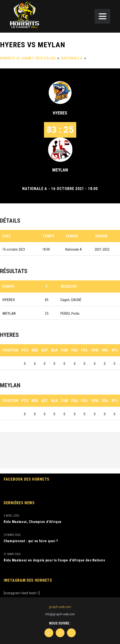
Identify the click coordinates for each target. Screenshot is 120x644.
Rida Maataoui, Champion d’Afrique (33, 522)
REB (35, 350)
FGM (64, 350)
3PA (105, 350)
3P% (115, 350)
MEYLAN (60, 170)
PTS (25, 350)
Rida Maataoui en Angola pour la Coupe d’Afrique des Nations (54, 560)
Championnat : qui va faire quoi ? (31, 541)
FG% (84, 350)
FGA (75, 350)
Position (10, 350)
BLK (54, 350)
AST (45, 350)
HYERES (60, 113)
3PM (95, 350)
